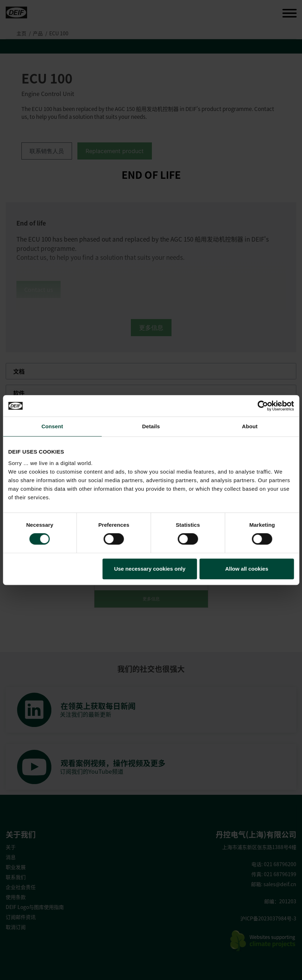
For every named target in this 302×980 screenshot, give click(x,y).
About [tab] (250, 426)
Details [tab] (151, 426)
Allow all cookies (247, 569)
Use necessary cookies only (150, 569)
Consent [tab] (52, 426)
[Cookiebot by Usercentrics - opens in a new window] (263, 406)
